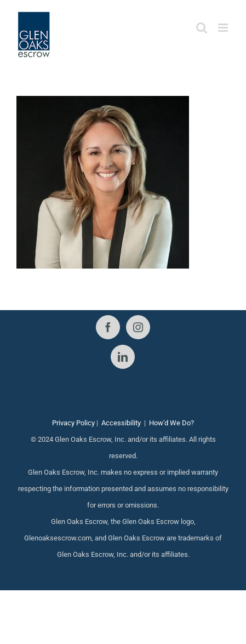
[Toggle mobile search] (202, 28)
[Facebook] (108, 327)
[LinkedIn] (123, 357)
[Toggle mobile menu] (224, 28)
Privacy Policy (73, 423)
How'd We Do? (171, 423)
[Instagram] (138, 327)
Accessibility (121, 423)
